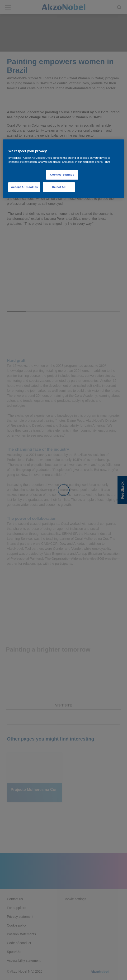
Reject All (59, 187)
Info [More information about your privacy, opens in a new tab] (108, 162)
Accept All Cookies (24, 187)
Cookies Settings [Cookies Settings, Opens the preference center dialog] (62, 175)
